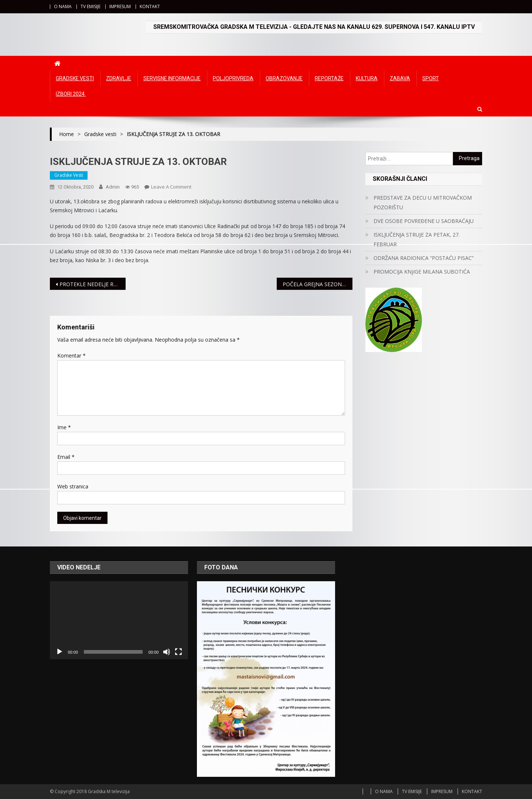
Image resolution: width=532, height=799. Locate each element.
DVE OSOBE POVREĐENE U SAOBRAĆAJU (424, 221)
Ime (64, 427)
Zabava (400, 78)
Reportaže (329, 78)
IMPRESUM (120, 6)
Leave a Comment (171, 187)
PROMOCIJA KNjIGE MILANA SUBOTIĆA (422, 272)
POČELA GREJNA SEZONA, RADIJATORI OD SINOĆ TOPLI (318, 284)
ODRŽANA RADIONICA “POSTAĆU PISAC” (424, 258)
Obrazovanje (284, 78)
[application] (119, 620)
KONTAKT (150, 6)
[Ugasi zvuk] (167, 652)
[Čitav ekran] (178, 652)
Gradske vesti (75, 78)
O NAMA (63, 6)
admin (113, 187)
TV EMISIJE (91, 6)
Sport (431, 78)
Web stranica (73, 486)
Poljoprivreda (233, 78)
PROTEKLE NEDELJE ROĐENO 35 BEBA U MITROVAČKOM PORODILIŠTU (93, 284)
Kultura (367, 78)
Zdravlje (119, 78)
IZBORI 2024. (71, 94)
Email (66, 457)
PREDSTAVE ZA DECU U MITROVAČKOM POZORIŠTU (423, 202)
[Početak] (59, 652)
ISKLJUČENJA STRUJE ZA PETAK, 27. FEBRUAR (417, 239)
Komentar (71, 356)
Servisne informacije (172, 78)
